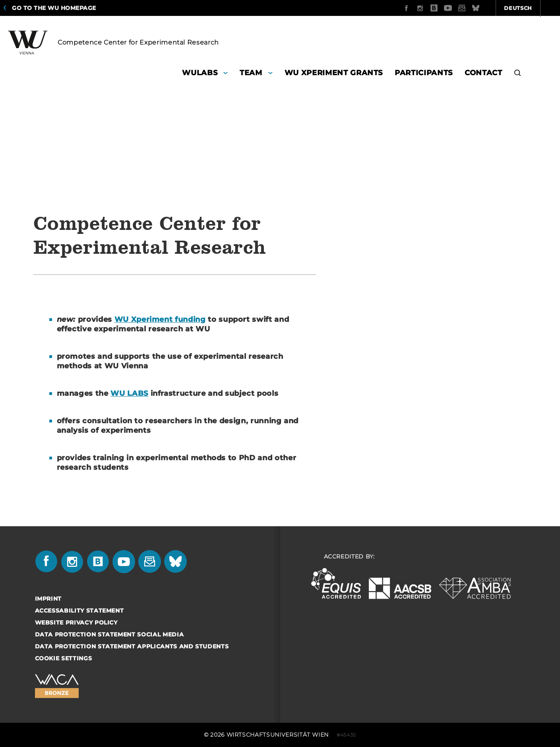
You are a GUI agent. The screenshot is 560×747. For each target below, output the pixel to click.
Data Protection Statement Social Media (109, 634)
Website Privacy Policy (76, 622)
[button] (518, 74)
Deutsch (476, 8)
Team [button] (251, 73)
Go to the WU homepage (54, 8)
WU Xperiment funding (160, 319)
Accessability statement (79, 611)
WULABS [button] (200, 73)
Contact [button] (483, 73)
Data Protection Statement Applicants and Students (132, 646)
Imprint (48, 599)
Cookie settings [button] (64, 658)
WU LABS (129, 393)
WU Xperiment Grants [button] (334, 73)
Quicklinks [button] (529, 8)
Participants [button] (424, 73)
